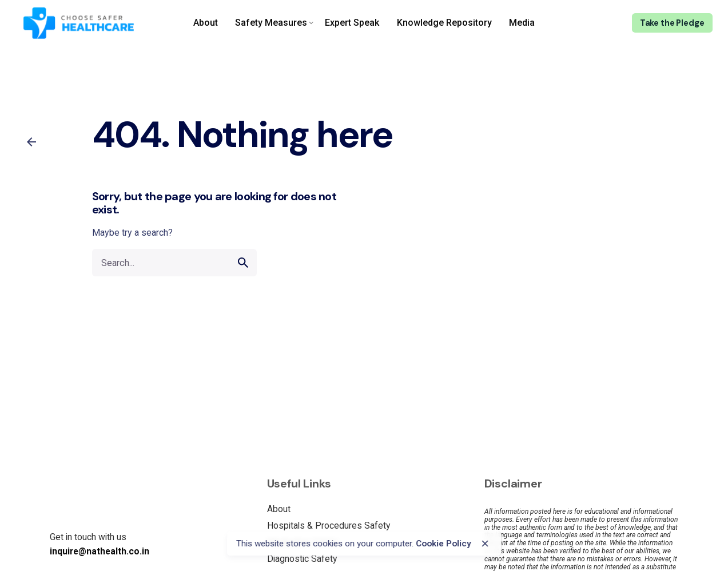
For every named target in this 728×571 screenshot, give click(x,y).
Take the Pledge (672, 23)
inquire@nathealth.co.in (100, 551)
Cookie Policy (443, 544)
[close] (485, 544)
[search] (243, 263)
